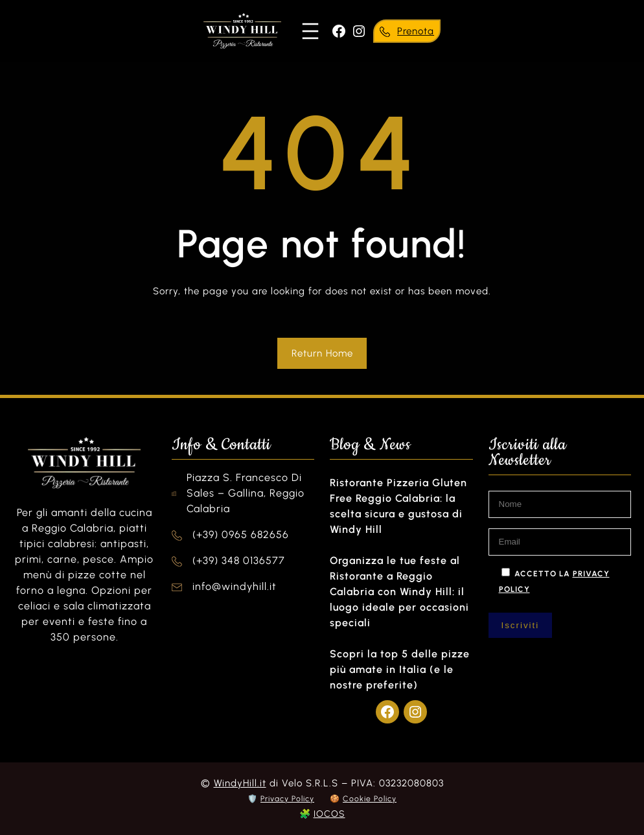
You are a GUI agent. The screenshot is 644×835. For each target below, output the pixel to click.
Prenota (416, 31)
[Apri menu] (310, 31)
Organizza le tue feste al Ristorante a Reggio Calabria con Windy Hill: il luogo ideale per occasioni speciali (399, 592)
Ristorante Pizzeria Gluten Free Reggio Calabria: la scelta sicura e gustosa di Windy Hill (398, 506)
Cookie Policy (370, 799)
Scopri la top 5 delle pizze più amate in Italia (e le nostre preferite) (400, 669)
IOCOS (329, 814)
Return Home (322, 353)
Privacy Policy (287, 799)
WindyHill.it (240, 783)
